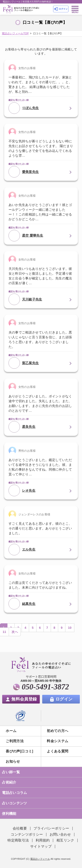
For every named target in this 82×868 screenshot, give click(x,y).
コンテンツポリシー (27, 834)
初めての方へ (58, 731)
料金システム (58, 741)
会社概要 (20, 828)
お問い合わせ (60, 834)
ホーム (11, 731)
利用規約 (43, 840)
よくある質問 (58, 751)
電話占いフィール (40, 859)
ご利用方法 (15, 741)
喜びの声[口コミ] (19, 751)
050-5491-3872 (45, 687)
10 (70, 628)
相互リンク (65, 840)
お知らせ (13, 761)
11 (4, 632)
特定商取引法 (18, 840)
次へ (15, 632)
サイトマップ (41, 846)
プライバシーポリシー (51, 828)
